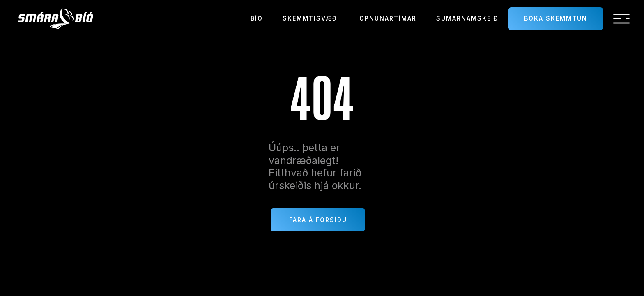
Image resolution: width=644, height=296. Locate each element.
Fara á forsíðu (318, 220)
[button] (621, 19)
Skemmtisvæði (311, 18)
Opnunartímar (388, 18)
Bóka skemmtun (556, 18)
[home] (55, 19)
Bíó (257, 18)
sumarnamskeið (467, 18)
